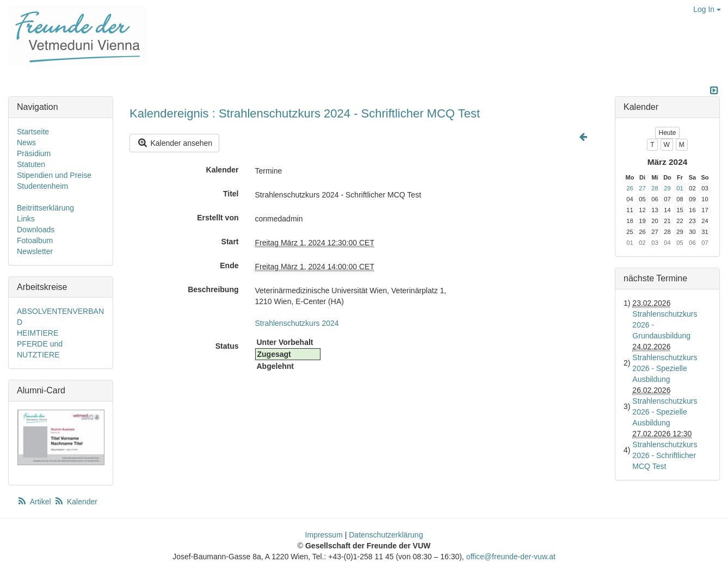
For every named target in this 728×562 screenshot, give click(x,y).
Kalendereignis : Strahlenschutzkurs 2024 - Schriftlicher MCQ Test (305, 113)
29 (667, 188)
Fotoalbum (35, 240)
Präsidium (34, 153)
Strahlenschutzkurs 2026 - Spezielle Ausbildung (665, 368)
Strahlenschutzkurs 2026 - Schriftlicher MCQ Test (665, 455)
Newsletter (35, 251)
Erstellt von (218, 218)
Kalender (223, 170)
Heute (667, 133)
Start (230, 242)
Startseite (33, 132)
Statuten (31, 164)
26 (630, 188)
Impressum (324, 535)
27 (642, 188)
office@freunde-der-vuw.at (511, 557)
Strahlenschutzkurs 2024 (297, 323)
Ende (229, 265)
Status (227, 346)
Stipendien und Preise (54, 175)
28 (655, 188)
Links (26, 219)
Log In (707, 9)
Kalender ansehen (174, 143)
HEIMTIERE (38, 333)
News (26, 143)
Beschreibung (213, 289)
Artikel (35, 502)
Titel (231, 194)
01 (680, 188)
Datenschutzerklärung (386, 535)
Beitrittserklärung (45, 208)
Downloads (36, 230)
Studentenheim (42, 186)
